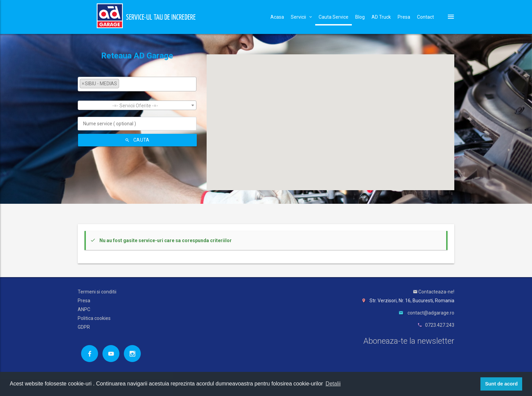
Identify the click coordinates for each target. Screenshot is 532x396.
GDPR (84, 327)
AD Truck (381, 17)
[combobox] (137, 84)
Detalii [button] (333, 384)
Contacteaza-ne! (434, 292)
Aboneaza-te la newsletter (409, 341)
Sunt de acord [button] (501, 384)
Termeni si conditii (97, 292)
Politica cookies (94, 318)
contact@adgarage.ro (431, 313)
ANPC (84, 309)
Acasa (277, 17)
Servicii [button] (301, 17)
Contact (425, 17)
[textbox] (123, 84)
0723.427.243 (440, 325)
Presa (404, 17)
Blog (360, 17)
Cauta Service (334, 17)
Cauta (137, 140)
